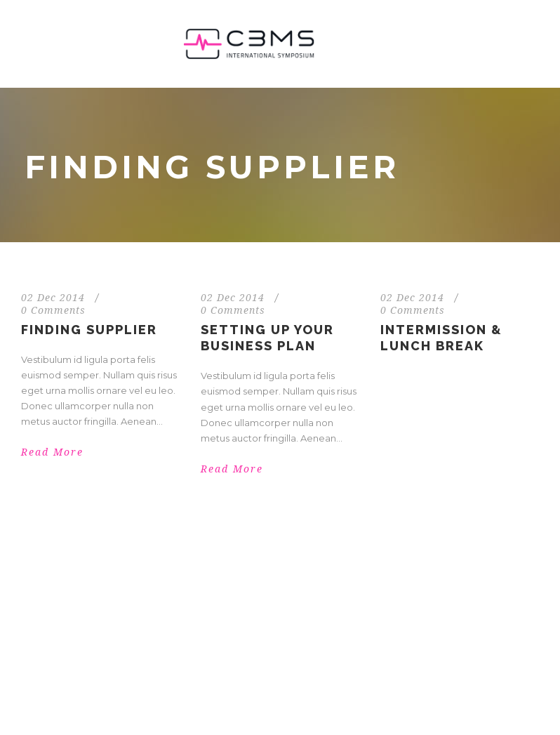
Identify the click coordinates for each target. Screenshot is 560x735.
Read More (52, 452)
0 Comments (53, 310)
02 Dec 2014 (53, 298)
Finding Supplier (89, 330)
